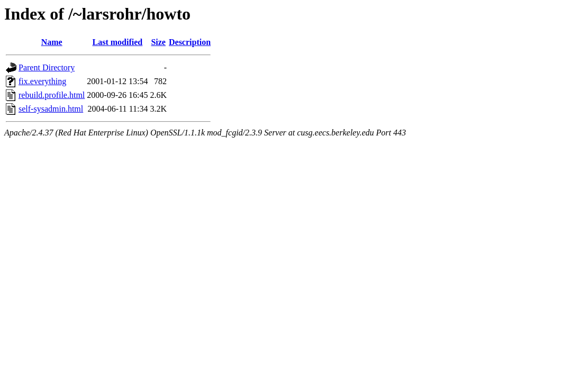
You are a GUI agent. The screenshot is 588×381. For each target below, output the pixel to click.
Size (158, 42)
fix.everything (42, 81)
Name (52, 42)
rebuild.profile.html (52, 95)
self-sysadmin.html (51, 109)
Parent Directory (47, 67)
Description (190, 42)
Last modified (118, 42)
